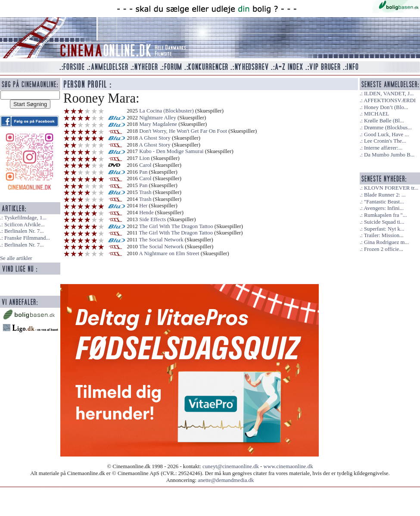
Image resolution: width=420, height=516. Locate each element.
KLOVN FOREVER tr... (391, 188)
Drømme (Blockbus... (388, 128)
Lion (144, 158)
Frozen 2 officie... (384, 249)
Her (143, 206)
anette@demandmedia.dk (226, 480)
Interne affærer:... (383, 148)
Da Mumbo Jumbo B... (389, 155)
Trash (145, 192)
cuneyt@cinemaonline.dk (231, 466)
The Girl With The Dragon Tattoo (176, 226)
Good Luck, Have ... (386, 134)
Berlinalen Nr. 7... (24, 231)
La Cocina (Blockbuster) (166, 111)
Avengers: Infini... (384, 208)
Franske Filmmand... (27, 238)
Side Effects (152, 219)
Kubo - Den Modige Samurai (171, 151)
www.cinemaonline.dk (288, 466)
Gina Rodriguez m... (386, 242)
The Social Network (161, 240)
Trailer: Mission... (384, 235)
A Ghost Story (155, 138)
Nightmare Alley (158, 118)
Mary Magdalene (158, 124)
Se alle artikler (16, 258)
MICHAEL (376, 114)
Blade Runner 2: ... (385, 195)
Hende (146, 213)
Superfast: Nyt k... (384, 229)
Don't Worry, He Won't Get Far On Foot (183, 131)
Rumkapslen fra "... (385, 215)
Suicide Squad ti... (384, 222)
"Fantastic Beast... (384, 202)
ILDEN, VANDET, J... (389, 94)
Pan (143, 172)
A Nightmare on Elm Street (169, 253)
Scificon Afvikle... (25, 225)
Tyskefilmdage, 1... (25, 218)
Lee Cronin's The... (385, 141)
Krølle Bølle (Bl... (384, 121)
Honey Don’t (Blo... (386, 107)
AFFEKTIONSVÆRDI (390, 100)
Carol (145, 165)
